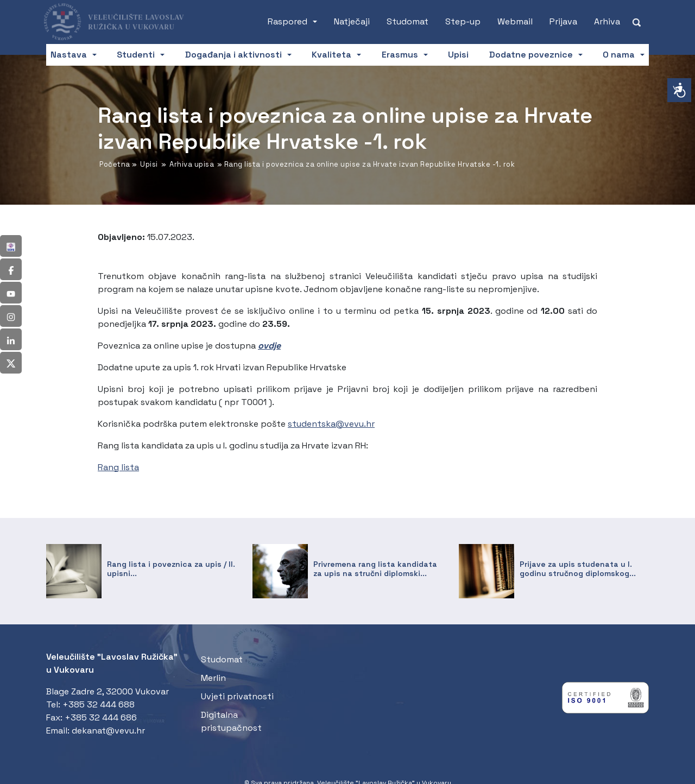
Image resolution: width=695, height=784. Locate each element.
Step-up (463, 21)
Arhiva (607, 21)
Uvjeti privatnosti (237, 696)
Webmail (515, 21)
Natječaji (352, 21)
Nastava (69, 55)
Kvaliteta (331, 55)
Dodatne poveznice (531, 55)
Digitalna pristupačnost (231, 721)
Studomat (407, 21)
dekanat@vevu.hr (108, 731)
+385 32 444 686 (101, 717)
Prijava (563, 21)
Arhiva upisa (192, 164)
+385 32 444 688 (99, 704)
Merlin (213, 678)
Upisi (458, 55)
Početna (115, 164)
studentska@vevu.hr (331, 424)
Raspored (288, 21)
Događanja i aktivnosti (233, 55)
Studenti (136, 55)
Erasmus (400, 55)
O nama (619, 55)
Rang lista (118, 467)
